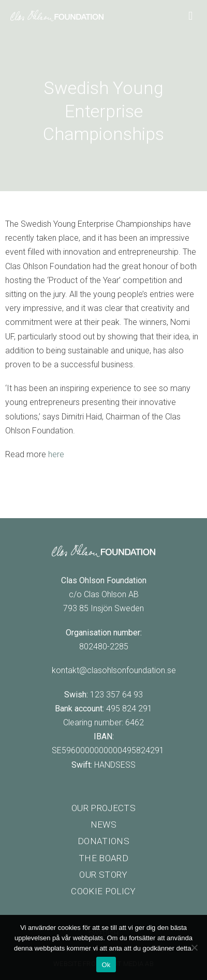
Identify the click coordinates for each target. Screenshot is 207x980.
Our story (103, 875)
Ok (106, 965)
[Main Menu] (193, 15)
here (56, 454)
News (103, 825)
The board (103, 858)
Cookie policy (103, 891)
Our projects (103, 808)
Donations (103, 841)
